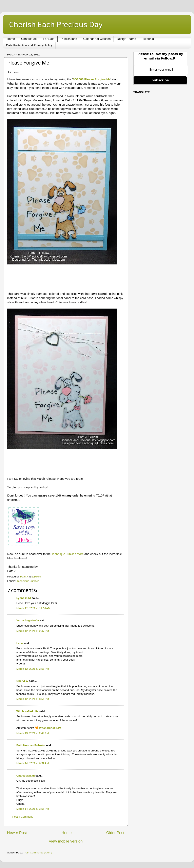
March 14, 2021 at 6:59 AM (33, 763)
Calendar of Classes (97, 39)
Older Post (115, 833)
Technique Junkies (28, 581)
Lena (20, 643)
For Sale (49, 39)
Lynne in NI (24, 598)
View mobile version (66, 841)
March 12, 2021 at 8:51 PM (33, 699)
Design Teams (126, 39)
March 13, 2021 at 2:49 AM (33, 733)
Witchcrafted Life (27, 711)
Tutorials (148, 39)
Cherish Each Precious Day (56, 24)
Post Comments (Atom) (38, 853)
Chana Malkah (26, 776)
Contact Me (29, 39)
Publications (69, 39)
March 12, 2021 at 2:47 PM (33, 631)
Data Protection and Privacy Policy (29, 45)
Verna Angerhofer (28, 620)
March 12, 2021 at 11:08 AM (33, 608)
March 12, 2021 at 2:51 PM (33, 669)
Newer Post (17, 833)
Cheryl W (22, 681)
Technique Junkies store (67, 554)
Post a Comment (23, 817)
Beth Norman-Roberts (31, 745)
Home (11, 39)
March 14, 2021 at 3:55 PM (33, 809)
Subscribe (160, 80)
